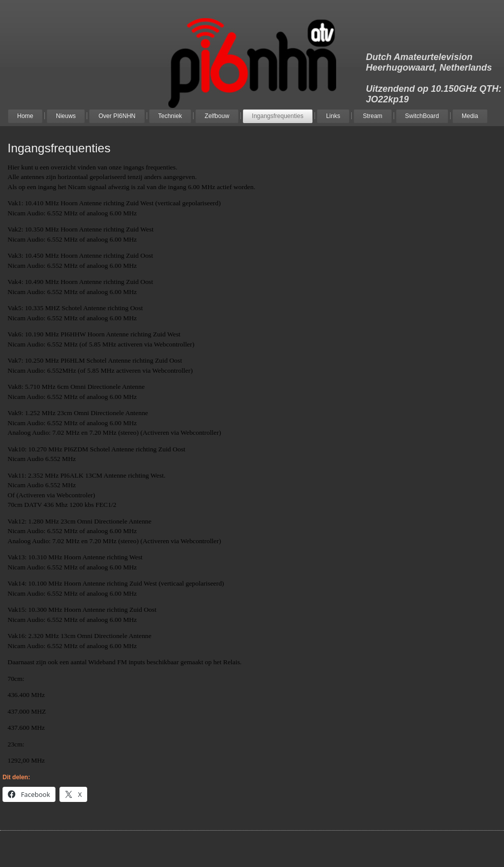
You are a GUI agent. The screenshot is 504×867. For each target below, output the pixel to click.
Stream (373, 116)
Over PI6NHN (117, 116)
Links (333, 116)
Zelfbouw (217, 116)
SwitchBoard (422, 116)
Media (470, 116)
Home (25, 116)
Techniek (170, 116)
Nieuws (66, 116)
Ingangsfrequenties (278, 116)
